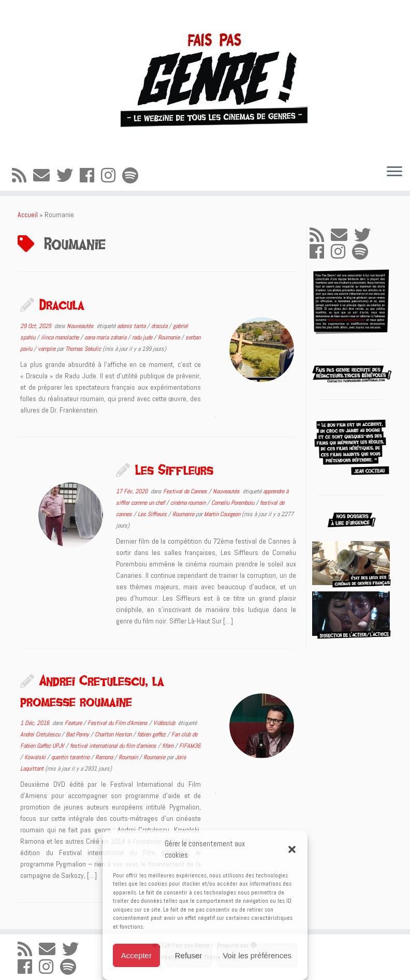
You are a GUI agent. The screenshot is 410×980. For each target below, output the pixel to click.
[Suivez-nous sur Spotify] (134, 176)
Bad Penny (78, 734)
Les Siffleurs (174, 470)
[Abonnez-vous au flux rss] (23, 176)
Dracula (62, 304)
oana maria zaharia (106, 337)
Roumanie (170, 337)
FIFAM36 (190, 746)
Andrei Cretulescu (41, 734)
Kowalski (36, 757)
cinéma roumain (189, 503)
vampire (47, 349)
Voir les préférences (257, 955)
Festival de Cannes (186, 491)
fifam (169, 746)
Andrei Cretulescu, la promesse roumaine (92, 691)
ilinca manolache (61, 337)
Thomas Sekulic (83, 349)
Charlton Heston (114, 734)
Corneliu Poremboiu (233, 503)
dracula (160, 326)
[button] (292, 849)
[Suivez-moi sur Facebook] (90, 176)
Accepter (136, 955)
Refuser (189, 955)
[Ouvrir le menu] (394, 172)
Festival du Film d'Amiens (118, 723)
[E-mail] (45, 176)
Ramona (105, 757)
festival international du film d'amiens (114, 746)
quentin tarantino (71, 757)
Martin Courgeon (222, 514)
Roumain (129, 757)
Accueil (28, 215)
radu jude (143, 337)
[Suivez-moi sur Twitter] (68, 176)
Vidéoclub (165, 723)
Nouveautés (81, 326)
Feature (74, 723)
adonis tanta (132, 326)
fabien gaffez (152, 734)
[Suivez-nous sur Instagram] (112, 176)
